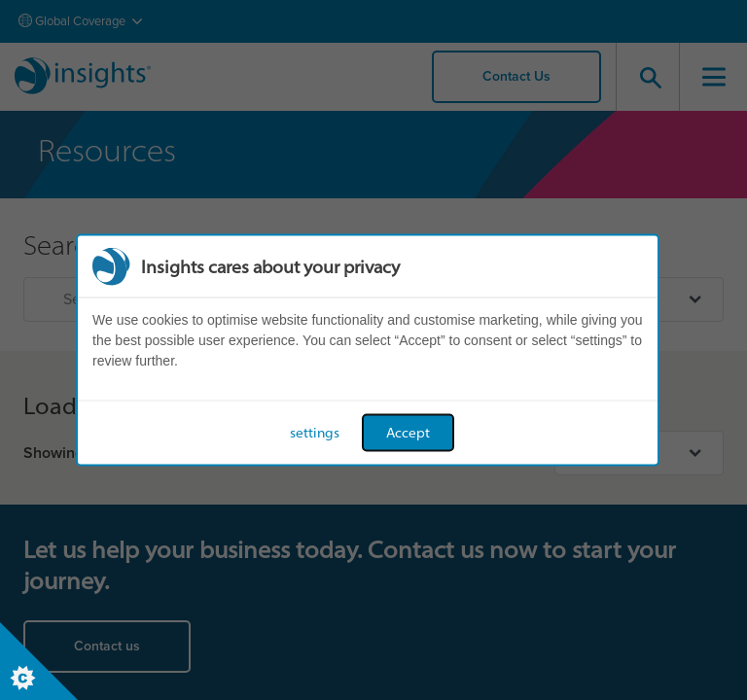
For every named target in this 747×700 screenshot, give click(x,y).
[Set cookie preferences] (39, 661)
